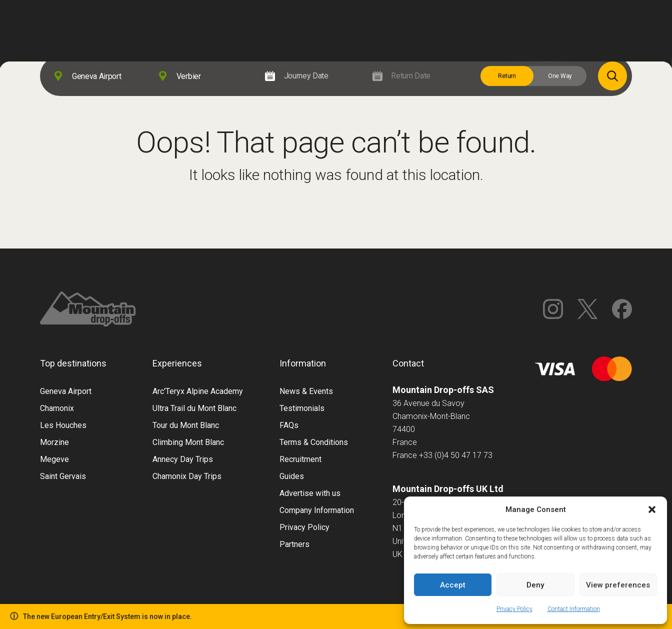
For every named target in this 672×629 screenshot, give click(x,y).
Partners (294, 544)
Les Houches (63, 425)
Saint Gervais (63, 476)
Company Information (317, 510)
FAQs (289, 425)
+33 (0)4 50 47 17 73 (456, 455)
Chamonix (57, 408)
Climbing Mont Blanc (188, 442)
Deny (535, 585)
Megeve (54, 459)
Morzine (54, 442)
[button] (652, 509)
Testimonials (302, 408)
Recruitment (300, 459)
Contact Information (574, 609)
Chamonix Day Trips (187, 476)
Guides (292, 476)
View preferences (618, 585)
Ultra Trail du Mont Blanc (194, 408)
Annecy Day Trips (183, 459)
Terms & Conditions (314, 442)
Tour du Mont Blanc (186, 425)
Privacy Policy (514, 609)
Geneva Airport (66, 391)
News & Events (306, 391)
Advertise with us (310, 493)
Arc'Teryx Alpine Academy (198, 391)
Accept (453, 585)
